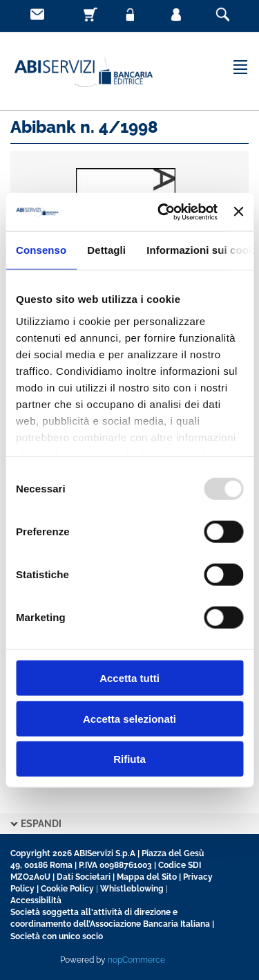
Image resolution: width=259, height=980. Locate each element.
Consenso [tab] (41, 250)
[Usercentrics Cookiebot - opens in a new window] (163, 212)
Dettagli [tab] (106, 250)
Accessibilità (36, 900)
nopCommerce (136, 960)
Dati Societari (84, 877)
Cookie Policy (67, 889)
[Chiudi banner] (238, 212)
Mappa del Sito (147, 877)
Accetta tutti (129, 678)
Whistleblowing (132, 889)
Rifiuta (129, 759)
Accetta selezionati (129, 718)
